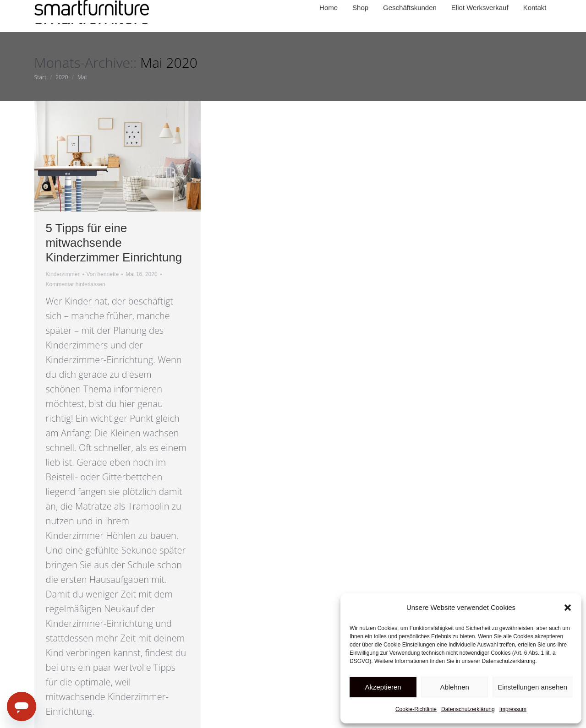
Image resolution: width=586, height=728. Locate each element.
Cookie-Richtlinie (416, 709)
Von (103, 274)
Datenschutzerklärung (468, 709)
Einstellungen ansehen (532, 687)
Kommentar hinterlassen (76, 284)
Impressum (513, 709)
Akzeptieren (383, 687)
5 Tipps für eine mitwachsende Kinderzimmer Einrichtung (114, 243)
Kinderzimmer (63, 274)
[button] (568, 608)
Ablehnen (454, 687)
